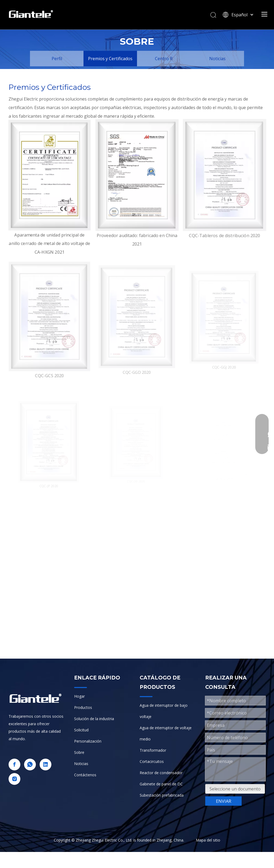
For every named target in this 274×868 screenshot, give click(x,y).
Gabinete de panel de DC (161, 784)
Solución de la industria (94, 719)
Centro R (164, 59)
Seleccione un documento (235, 789)
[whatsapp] (30, 765)
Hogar (79, 696)
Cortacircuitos (152, 761)
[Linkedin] (45, 765)
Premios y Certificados (110, 59)
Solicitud (81, 730)
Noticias (217, 59)
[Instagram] (14, 779)
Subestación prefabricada (162, 795)
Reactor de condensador (161, 773)
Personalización (88, 741)
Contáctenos (85, 775)
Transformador (153, 750)
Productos (83, 707)
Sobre (79, 752)
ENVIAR (224, 801)
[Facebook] (14, 765)
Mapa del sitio (208, 840)
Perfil (57, 59)
